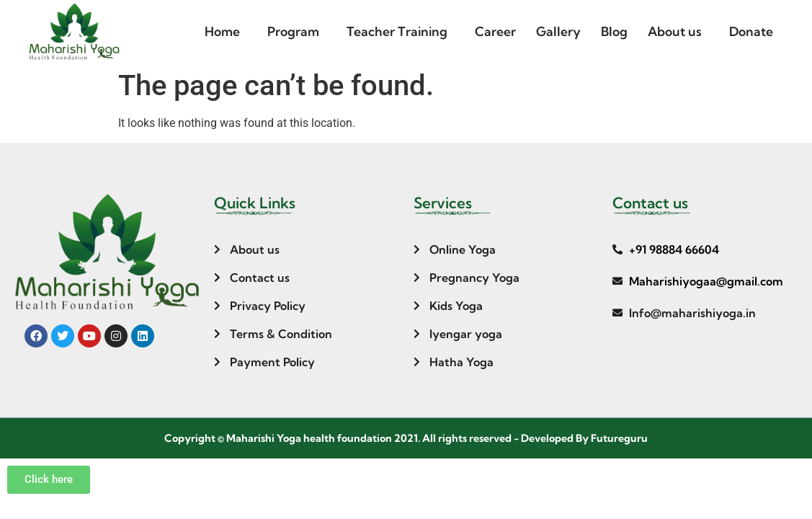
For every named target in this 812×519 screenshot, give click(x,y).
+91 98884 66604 (674, 249)
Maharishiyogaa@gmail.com (706, 281)
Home (222, 31)
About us (675, 31)
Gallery (558, 31)
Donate (751, 31)
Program (293, 31)
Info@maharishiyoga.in (692, 313)
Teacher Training (397, 31)
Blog (614, 31)
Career (495, 31)
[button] (226, 32)
